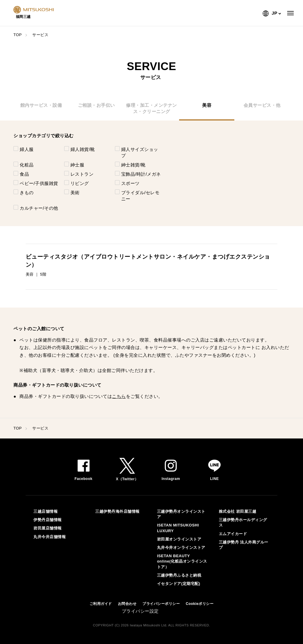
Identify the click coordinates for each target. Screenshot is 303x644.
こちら (119, 396)
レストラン (82, 174)
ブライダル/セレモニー (140, 196)
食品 (24, 174)
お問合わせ (127, 604)
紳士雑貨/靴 (133, 165)
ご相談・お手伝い (96, 105)
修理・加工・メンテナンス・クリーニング (151, 108)
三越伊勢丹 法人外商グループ (244, 545)
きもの (27, 193)
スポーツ (130, 183)
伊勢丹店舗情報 (48, 520)
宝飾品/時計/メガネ (141, 174)
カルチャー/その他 (39, 208)
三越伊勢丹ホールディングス (243, 522)
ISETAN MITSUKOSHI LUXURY (178, 528)
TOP (18, 35)
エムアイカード (233, 534)
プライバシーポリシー (161, 604)
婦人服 (27, 149)
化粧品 (27, 165)
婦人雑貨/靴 (83, 149)
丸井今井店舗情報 (50, 537)
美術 (75, 193)
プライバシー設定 (140, 611)
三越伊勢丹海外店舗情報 (117, 511)
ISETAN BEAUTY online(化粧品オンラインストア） (182, 561)
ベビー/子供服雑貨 (39, 183)
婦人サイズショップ (140, 152)
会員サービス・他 (262, 105)
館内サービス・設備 (41, 105)
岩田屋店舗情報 (48, 528)
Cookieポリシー (200, 604)
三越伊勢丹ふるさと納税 (179, 575)
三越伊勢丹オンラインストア (181, 514)
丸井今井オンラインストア (181, 548)
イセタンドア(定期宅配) (179, 584)
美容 (207, 105)
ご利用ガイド (101, 604)
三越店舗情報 (46, 511)
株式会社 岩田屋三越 (238, 511)
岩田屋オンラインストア (179, 539)
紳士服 (77, 165)
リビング (80, 183)
